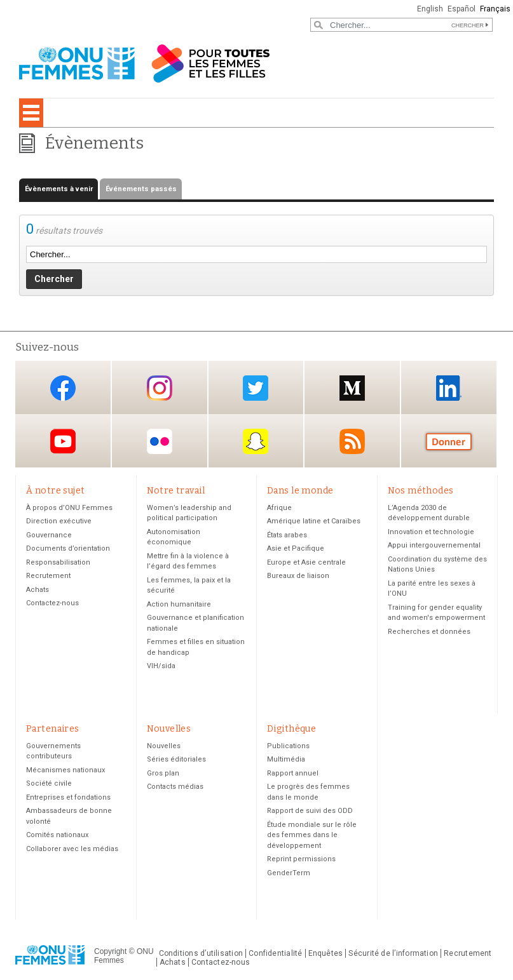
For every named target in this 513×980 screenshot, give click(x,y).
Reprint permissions (301, 859)
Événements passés (141, 189)
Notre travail (176, 491)
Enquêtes (326, 953)
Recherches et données (429, 632)
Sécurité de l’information (393, 953)
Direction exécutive (59, 521)
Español (462, 9)
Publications (288, 746)
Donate (449, 442)
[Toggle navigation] (31, 113)
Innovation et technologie (431, 532)
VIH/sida (161, 666)
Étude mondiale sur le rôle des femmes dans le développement (312, 835)
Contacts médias (175, 787)
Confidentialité (275, 953)
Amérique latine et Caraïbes (314, 521)
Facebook (63, 388)
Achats (38, 590)
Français (495, 9)
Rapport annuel (293, 773)
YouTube (63, 442)
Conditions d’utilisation (201, 953)
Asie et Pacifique (296, 548)
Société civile (49, 783)
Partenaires (53, 729)
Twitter (256, 388)
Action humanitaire (179, 604)
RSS (352, 442)
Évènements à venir (59, 189)
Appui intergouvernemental (434, 545)
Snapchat (256, 442)
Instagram (160, 388)
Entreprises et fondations (68, 797)
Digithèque (291, 729)
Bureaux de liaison (298, 576)
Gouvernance (49, 535)
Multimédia (286, 759)
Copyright (110, 951)
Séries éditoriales (176, 759)
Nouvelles (169, 729)
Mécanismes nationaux (65, 770)
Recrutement (48, 576)
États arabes (287, 535)
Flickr (160, 442)
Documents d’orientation (68, 548)
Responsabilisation (58, 562)
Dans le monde (300, 491)
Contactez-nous (52, 603)
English (430, 9)
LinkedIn (449, 388)
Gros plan (163, 773)
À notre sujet (55, 491)
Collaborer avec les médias (72, 849)
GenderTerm (289, 873)
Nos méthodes (421, 491)
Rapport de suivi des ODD (310, 811)
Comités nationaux (57, 835)
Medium (352, 388)
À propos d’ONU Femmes (69, 508)
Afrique (279, 508)
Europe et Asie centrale (306, 562)
